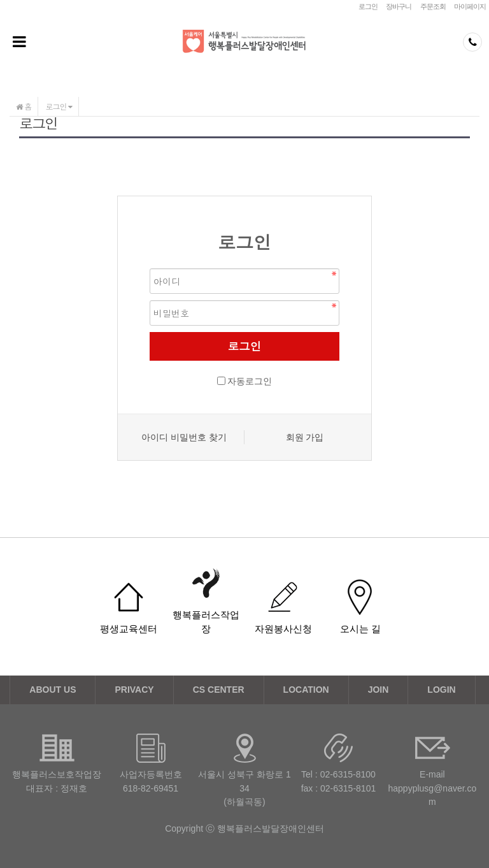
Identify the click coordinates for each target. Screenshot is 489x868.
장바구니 (399, 6)
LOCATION (306, 690)
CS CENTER (219, 690)
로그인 (368, 6)
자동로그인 (250, 381)
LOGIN (441, 690)
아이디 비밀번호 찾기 (184, 437)
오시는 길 (360, 629)
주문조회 (433, 6)
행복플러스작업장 (206, 622)
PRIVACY (134, 690)
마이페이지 (470, 6)
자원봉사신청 (283, 629)
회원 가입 (305, 437)
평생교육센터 (129, 629)
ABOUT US (53, 690)
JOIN (379, 690)
